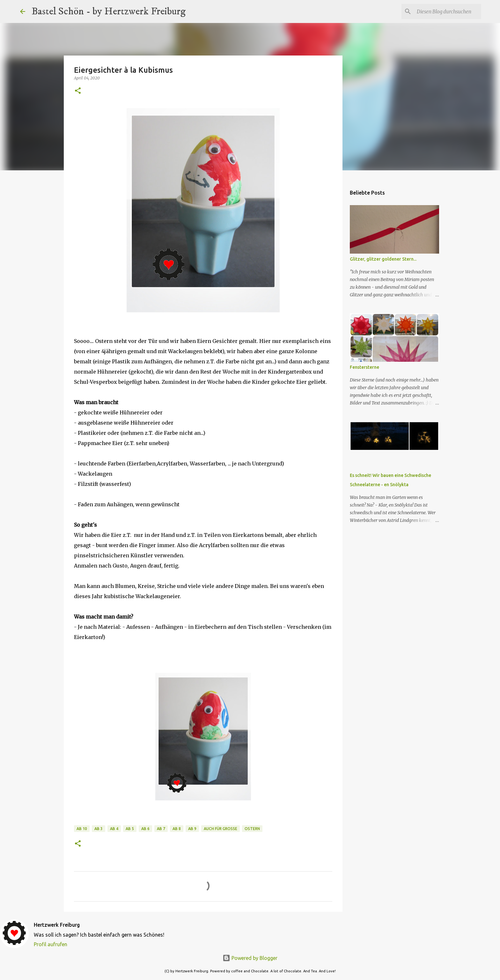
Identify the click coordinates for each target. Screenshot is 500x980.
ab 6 (145, 829)
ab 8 (177, 829)
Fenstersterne (364, 367)
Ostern (252, 829)
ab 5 (130, 829)
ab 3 (99, 829)
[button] (78, 91)
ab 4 (114, 829)
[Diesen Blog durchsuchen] (448, 11)
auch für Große (221, 829)
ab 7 (161, 829)
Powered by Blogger (250, 958)
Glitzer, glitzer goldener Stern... (383, 259)
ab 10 (82, 829)
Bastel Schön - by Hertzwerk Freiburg (109, 11)
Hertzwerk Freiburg (57, 925)
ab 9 (192, 829)
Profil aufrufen (51, 944)
